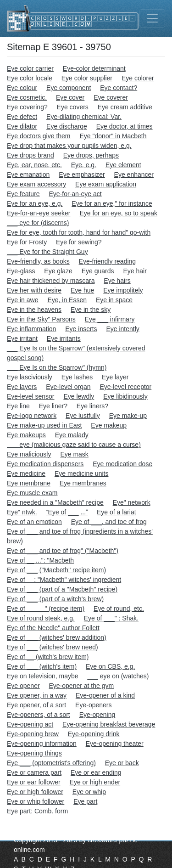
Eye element (123, 165)
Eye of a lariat (117, 512)
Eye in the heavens (34, 310)
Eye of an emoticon (34, 522)
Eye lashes (77, 377)
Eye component (69, 88)
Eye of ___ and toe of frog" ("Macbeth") (63, 551)
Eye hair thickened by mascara (51, 281)
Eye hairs (117, 281)
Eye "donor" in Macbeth (113, 136)
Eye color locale (30, 78)
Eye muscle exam (32, 493)
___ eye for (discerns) (38, 223)
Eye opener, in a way (37, 695)
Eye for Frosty (27, 242)
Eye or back (122, 763)
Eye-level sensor (31, 396)
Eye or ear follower (34, 782)
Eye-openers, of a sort (39, 715)
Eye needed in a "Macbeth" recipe (55, 502)
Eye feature (23, 194)
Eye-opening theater (115, 744)
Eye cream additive (125, 107)
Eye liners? (92, 406)
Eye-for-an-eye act (75, 194)
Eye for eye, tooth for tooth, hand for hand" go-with (79, 232)
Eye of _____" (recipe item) (46, 609)
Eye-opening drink (94, 734)
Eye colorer (138, 78)
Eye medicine (26, 473)
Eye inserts (81, 329)
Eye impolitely (123, 290)
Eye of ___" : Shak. (111, 618)
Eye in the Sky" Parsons (41, 319)
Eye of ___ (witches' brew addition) (57, 637)
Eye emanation (28, 175)
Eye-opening (97, 715)
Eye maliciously (29, 454)
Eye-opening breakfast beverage (109, 724)
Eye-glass (21, 271)
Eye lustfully (83, 416)
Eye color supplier (87, 78)
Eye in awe (22, 300)
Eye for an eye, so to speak (118, 213)
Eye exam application (106, 184)
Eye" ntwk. (22, 512)
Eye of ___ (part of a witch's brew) (55, 599)
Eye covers (73, 107)
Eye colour (22, 88)
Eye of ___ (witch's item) (42, 666)
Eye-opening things (34, 753)
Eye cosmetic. (27, 97)
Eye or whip (89, 792)
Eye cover (70, 97)
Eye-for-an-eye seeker (39, 213)
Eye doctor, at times (125, 126)
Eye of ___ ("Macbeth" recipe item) (56, 570)
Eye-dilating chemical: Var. (84, 117)
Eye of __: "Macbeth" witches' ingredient (64, 580)
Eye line (18, 406)
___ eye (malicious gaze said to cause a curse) (74, 445)
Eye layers (22, 387)
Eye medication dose (122, 464)
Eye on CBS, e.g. (110, 666)
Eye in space (114, 300)
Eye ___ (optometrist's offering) (51, 763)
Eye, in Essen (67, 300)
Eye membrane (29, 483)
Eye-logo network (32, 416)
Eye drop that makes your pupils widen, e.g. (69, 146)
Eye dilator (22, 126)
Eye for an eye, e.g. (35, 203)
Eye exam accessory (36, 184)
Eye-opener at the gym (82, 686)
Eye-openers (93, 705)
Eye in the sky (91, 310)
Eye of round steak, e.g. (41, 618)
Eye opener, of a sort (36, 705)
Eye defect (22, 117)
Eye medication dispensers (45, 464)
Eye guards (98, 271)
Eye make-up (128, 416)
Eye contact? (119, 88)
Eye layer (115, 377)
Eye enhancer (134, 175)
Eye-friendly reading (108, 261)
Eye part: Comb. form (37, 811)
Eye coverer (111, 97)
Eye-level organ (68, 387)
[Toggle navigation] (152, 18)
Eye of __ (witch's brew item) (48, 657)
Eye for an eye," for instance (112, 203)
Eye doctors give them (39, 136)
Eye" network (132, 502)
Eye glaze (58, 271)
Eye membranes (83, 483)
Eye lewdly (79, 396)
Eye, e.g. (84, 165)
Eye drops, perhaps (91, 155)
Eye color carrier (30, 68)
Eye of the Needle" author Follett (53, 628)
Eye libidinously (125, 396)
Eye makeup (109, 425)
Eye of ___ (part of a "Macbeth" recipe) (62, 589)
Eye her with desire (34, 290)
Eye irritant (22, 338)
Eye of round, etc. (119, 609)
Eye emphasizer (82, 175)
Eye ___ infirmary (110, 319)
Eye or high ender (95, 782)
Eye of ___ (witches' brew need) (53, 647)
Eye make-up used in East (44, 425)
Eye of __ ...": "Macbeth (40, 560)
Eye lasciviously (30, 377)
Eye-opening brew (33, 734)
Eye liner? (53, 406)
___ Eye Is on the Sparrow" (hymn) (57, 367)
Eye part (85, 801)
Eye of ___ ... (67, 512)
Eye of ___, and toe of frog (109, 522)
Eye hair (135, 271)
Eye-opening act (30, 724)
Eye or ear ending (96, 772)
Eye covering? (27, 107)
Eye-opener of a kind (105, 695)
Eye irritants (64, 338)
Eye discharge (67, 126)
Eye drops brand (31, 155)
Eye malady (72, 435)
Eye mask (74, 454)
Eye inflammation (31, 329)
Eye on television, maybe (43, 676)
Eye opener (23, 686)
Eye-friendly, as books (38, 261)
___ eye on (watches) (118, 676)
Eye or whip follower (36, 801)
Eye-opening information (42, 744)
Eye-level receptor (125, 387)
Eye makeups (26, 435)
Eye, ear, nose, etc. (34, 165)
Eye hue (82, 290)
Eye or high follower (35, 792)
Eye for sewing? (79, 242)
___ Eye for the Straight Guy (47, 252)
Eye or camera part (34, 772)
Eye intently (122, 329)
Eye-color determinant (94, 68)
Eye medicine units (82, 473)
